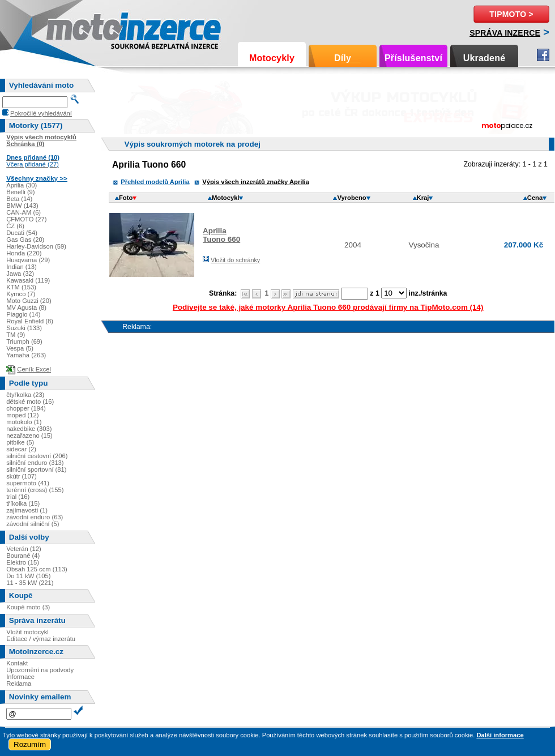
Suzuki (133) (24, 328)
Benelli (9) (20, 192)
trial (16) (18, 497)
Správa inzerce (505, 33)
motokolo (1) (24, 422)
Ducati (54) (22, 233)
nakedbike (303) (29, 429)
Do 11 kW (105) (28, 576)
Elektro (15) (23, 562)
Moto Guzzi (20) (29, 301)
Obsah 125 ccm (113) (37, 569)
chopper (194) (26, 408)
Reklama (19, 684)
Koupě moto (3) (28, 607)
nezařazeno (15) (29, 435)
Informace (20, 677)
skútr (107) (21, 476)
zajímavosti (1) (27, 510)
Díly (343, 58)
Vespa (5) (20, 348)
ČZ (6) (15, 226)
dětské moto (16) (30, 402)
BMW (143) (22, 206)
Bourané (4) (23, 556)
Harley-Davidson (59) (36, 246)
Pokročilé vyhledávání (41, 113)
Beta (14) (19, 199)
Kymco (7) (21, 294)
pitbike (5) (20, 442)
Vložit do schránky (235, 260)
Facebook (543, 55)
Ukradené (484, 58)
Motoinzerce (70, 28)
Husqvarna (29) (28, 260)
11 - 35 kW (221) (30, 583)
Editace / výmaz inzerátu (41, 639)
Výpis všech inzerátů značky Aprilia (256, 182)
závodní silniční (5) (33, 524)
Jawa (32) (20, 274)
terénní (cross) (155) (35, 490)
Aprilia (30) (22, 185)
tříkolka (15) (23, 503)
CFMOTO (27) (26, 219)
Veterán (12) (24, 549)
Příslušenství (413, 58)
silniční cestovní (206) (37, 456)
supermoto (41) (28, 483)
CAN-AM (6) (24, 212)
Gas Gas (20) (25, 240)
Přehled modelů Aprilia (155, 182)
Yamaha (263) (26, 355)
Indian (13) (22, 267)
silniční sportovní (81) (36, 469)
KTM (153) (21, 287)
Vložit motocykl (27, 632)
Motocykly (272, 58)
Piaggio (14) (23, 314)
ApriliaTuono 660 (221, 235)
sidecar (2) (21, 449)
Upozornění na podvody (40, 670)
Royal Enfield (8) (30, 321)
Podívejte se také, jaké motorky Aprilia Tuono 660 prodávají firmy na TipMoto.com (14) (328, 307)
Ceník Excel (34, 369)
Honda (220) (24, 253)
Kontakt (17, 663)
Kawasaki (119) (28, 280)
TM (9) (16, 335)
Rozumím (30, 744)
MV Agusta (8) (26, 307)
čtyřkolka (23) (25, 395)
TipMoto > (511, 14)
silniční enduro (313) (35, 463)
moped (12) (22, 415)
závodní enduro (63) (35, 517)
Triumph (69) (24, 341)
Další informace (500, 735)
